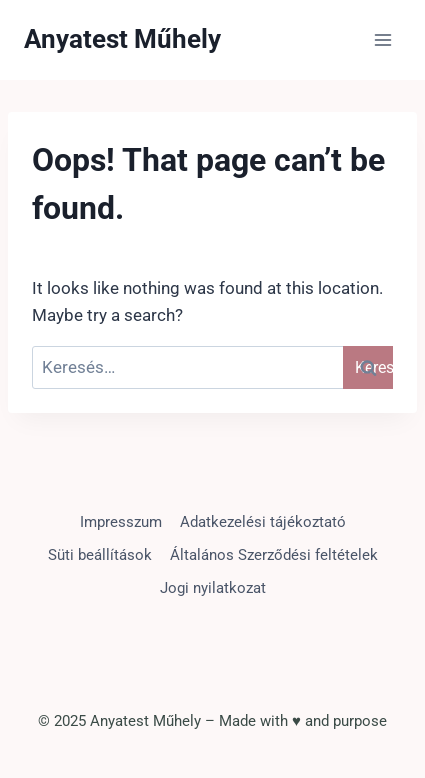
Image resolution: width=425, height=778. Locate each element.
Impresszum (121, 522)
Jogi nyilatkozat (213, 588)
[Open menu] (382, 39)
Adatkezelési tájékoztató (263, 522)
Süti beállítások (100, 555)
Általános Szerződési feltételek (274, 555)
